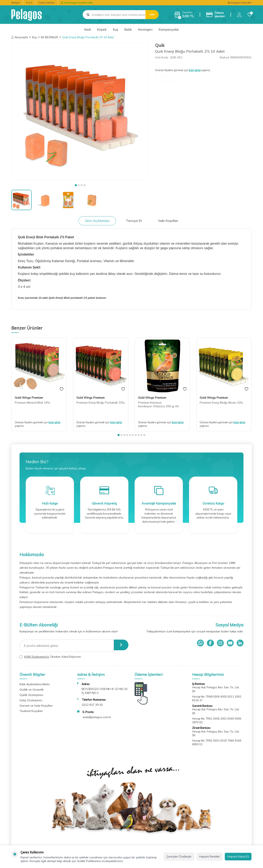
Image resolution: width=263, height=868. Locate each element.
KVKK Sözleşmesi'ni (37, 657)
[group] (80, 111)
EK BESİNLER (50, 37)
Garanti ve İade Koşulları (36, 706)
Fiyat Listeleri (47, 3)
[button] (76, 185)
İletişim (16, 3)
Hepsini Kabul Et (238, 856)
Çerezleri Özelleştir (179, 856)
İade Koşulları (168, 221)
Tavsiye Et (134, 221)
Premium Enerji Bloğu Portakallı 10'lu (101, 403)
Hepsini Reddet (209, 856)
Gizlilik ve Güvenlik (32, 690)
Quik (160, 45)
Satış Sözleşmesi (31, 700)
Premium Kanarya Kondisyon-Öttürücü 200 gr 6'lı (158, 404)
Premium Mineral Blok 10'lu (32, 403)
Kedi (88, 29)
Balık (128, 29)
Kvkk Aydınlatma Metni (35, 684)
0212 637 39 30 (92, 705)
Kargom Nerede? (240, 3)
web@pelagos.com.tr (97, 717)
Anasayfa (20, 37)
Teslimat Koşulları (31, 711)
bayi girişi (195, 70)
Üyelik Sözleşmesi (31, 695)
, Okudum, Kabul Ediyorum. (50, 657)
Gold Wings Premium (29, 398)
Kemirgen (145, 29)
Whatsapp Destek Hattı (77, 3)
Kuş (115, 29)
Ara (152, 14)
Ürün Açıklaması (97, 221)
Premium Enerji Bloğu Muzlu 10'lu (221, 403)
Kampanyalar (169, 29)
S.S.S (29, 3)
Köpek (102, 29)
